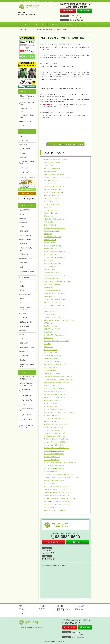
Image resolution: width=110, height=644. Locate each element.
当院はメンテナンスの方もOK (53, 302)
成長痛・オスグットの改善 (27, 365)
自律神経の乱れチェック (51, 180)
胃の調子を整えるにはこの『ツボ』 (55, 228)
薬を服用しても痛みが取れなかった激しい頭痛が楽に (60, 463)
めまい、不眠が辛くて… (51, 484)
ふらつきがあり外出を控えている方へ (55, 433)
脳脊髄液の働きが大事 (51, 350)
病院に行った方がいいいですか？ (54, 175)
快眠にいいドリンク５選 (51, 198)
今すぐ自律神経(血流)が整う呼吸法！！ (56, 409)
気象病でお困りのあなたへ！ (53, 359)
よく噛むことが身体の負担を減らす (55, 258)
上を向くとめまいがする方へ (53, 430)
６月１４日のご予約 (26, 400)
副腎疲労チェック (49, 323)
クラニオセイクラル (50, 183)
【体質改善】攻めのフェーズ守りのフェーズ (57, 177)
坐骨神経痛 (24, 244)
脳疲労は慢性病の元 (50, 225)
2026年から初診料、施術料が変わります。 (27, 378)
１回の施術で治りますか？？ (53, 374)
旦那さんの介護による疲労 (52, 273)
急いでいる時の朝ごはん (51, 386)
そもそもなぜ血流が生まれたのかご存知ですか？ (59, 380)
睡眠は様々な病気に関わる (52, 163)
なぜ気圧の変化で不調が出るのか (54, 335)
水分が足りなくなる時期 (51, 204)
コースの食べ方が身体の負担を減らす (55, 299)
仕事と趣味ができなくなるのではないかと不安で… (59, 475)
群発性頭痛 (24, 223)
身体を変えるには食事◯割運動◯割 (55, 394)
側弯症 (22, 299)
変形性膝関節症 (25, 210)
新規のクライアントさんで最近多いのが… (57, 448)
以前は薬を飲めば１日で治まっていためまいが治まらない (61, 478)
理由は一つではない (50, 311)
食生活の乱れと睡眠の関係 (52, 168)
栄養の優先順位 (49, 222)
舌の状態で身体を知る (51, 326)
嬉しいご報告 (48, 207)
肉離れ (22, 267)
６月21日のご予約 (26, 396)
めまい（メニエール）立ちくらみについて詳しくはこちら (65, 144)
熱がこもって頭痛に (50, 270)
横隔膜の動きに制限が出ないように (55, 219)
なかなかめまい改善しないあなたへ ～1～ (57, 496)
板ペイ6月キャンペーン (27, 420)
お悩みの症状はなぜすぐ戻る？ (53, 264)
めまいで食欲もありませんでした (54, 451)
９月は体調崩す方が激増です (53, 246)
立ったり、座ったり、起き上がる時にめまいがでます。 (61, 412)
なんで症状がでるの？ (51, 332)
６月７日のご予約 (26, 404)
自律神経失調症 (25, 326)
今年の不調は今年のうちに (52, 195)
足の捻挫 (23, 313)
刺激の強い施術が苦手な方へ (53, 400)
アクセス (85, 24)
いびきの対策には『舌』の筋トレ (54, 186)
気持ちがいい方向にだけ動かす (53, 278)
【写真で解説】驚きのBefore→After (27, 163)
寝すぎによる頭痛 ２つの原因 (53, 192)
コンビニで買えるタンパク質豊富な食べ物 (57, 442)
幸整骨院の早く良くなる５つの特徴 (55, 293)
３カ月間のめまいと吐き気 (52, 472)
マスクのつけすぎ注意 (51, 406)
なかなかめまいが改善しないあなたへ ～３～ (58, 490)
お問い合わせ (24, 168)
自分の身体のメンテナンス (52, 201)
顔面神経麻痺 (24, 343)
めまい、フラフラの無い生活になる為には (57, 487)
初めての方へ (40, 24)
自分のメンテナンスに (51, 210)
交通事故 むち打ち (26, 322)
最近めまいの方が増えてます (53, 356)
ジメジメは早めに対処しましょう (27, 427)
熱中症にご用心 (49, 347)
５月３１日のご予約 (26, 415)
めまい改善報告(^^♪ (50, 507)
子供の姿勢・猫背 (26, 294)
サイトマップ (24, 172)
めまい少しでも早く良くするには (54, 445)
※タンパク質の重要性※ (51, 460)
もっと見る (24, 126)
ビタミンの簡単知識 (50, 371)
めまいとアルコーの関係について (54, 466)
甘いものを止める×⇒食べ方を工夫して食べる (58, 281)
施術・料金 (55, 24)
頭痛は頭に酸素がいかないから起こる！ (56, 365)
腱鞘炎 (22, 214)
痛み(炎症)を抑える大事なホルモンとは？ (56, 341)
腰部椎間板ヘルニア (26, 259)
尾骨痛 (22, 335)
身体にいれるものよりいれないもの (55, 252)
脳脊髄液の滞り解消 (50, 172)
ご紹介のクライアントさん (52, 166)
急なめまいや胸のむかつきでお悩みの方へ (57, 439)
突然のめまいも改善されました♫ (54, 481)
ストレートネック (26, 303)
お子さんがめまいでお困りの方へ (54, 454)
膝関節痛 (23, 330)
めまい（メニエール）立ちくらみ (32, 29)
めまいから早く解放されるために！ (55, 469)
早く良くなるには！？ (51, 314)
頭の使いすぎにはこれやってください (55, 160)
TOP (25, 24)
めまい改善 (47, 344)
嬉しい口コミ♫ (49, 261)
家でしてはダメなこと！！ (52, 368)
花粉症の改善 (24, 356)
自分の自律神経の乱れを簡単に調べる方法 (57, 383)
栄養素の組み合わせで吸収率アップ (55, 436)
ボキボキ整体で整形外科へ (52, 290)
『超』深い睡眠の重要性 (27, 410)
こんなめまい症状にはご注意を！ (54, 317)
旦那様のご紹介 (49, 216)
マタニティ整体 (25, 278)
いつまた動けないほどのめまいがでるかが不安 (58, 377)
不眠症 (22, 227)
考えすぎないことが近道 (51, 231)
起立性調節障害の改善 (27, 347)
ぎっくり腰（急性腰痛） (26, 249)
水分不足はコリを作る (51, 255)
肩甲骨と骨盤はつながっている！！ (55, 427)
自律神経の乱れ (49, 338)
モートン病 (24, 318)
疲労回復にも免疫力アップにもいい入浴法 (57, 424)
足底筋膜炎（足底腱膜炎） (27, 272)
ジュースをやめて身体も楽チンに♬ (55, 418)
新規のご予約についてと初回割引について (27, 384)
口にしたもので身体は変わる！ (53, 362)
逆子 (22, 282)
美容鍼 (22, 286)
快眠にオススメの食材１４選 (53, 189)
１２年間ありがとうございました (27, 391)
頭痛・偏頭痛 (24, 231)
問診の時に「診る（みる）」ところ (55, 276)
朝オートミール (49, 308)
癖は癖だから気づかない (51, 421)
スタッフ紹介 (70, 24)
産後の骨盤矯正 (25, 263)
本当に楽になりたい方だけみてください (56, 391)
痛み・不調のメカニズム (51, 353)
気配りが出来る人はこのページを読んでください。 (59, 320)
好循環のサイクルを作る (51, 249)
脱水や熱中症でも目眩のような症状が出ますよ (58, 501)
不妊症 (22, 339)
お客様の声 (24, 157)
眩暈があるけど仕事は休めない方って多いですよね (59, 498)
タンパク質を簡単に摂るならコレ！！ (55, 305)
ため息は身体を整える (51, 213)
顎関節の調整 (48, 234)
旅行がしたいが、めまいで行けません (55, 397)
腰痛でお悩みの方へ (26, 239)
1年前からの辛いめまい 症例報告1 (55, 510)
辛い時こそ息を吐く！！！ (52, 457)
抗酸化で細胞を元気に (51, 296)
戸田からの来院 (49, 287)
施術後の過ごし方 (49, 243)
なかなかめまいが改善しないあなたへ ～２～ (58, 493)
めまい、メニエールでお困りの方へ (55, 388)
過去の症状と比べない (51, 267)
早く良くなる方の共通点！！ (53, 415)
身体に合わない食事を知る (52, 285)
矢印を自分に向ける (50, 240)
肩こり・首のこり (26, 235)
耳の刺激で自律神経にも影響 (53, 237)
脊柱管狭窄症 (24, 254)
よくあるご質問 (25, 149)
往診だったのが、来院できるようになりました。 (59, 504)
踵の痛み (23, 360)
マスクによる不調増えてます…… (54, 403)
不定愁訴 (23, 218)
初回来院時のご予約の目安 (52, 329)
